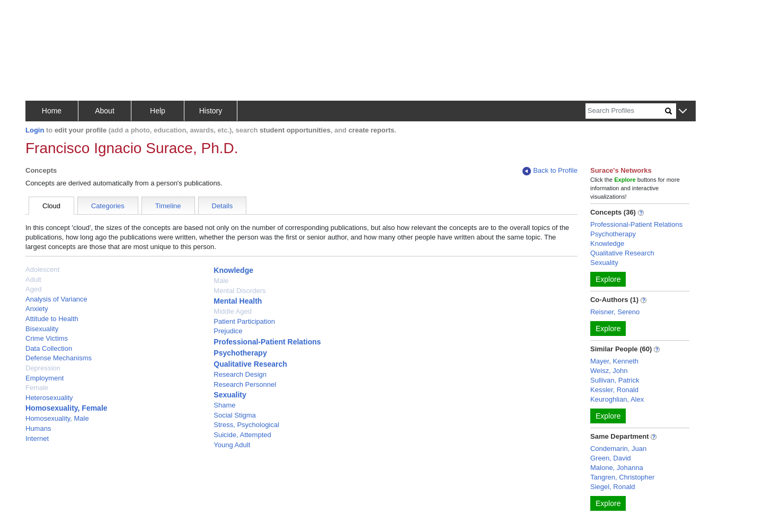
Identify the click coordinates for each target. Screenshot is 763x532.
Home (52, 111)
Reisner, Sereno (615, 312)
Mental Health (238, 301)
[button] (683, 112)
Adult (33, 280)
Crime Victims (47, 338)
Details (223, 206)
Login (35, 130)
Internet (37, 438)
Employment (45, 378)
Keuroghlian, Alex (617, 399)
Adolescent (42, 269)
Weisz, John (609, 371)
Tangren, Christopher (622, 477)
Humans (38, 428)
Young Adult (232, 445)
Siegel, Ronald (613, 487)
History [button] (211, 111)
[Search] (625, 111)
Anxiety (37, 309)
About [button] (105, 111)
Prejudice (228, 331)
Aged (33, 289)
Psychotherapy (240, 353)
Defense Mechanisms (59, 358)
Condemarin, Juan (618, 449)
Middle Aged (233, 311)
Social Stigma (234, 415)
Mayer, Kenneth (614, 361)
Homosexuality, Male (57, 418)
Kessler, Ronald (614, 390)
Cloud (51, 206)
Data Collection (49, 348)
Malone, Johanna (617, 468)
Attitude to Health (52, 319)
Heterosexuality (49, 398)
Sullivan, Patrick (615, 380)
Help (158, 111)
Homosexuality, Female (66, 408)
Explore (608, 279)
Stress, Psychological (246, 425)
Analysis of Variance (56, 299)
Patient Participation (244, 321)
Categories (108, 206)
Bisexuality (42, 329)
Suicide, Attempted (242, 435)
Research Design (240, 374)
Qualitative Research (250, 364)
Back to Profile (550, 171)
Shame (224, 405)
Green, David (611, 458)
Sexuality (230, 395)
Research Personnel (245, 384)
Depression (43, 368)
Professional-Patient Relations (267, 342)
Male (221, 281)
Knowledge (233, 270)
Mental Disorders (239, 291)
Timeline (168, 206)
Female (37, 388)
